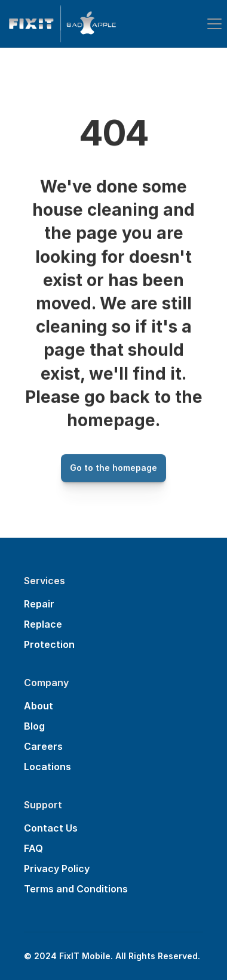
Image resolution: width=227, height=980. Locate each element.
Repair (39, 604)
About (39, 706)
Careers (43, 746)
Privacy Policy (57, 869)
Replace (43, 624)
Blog (34, 726)
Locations (47, 767)
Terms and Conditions (76, 889)
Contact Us (51, 828)
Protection (49, 644)
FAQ (33, 848)
